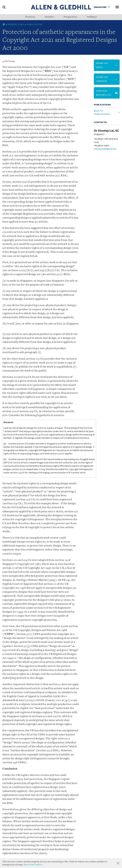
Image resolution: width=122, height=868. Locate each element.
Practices (30, 17)
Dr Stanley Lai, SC (107, 131)
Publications (35, 24)
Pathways (92, 17)
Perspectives (70, 17)
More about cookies (33, 865)
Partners (49, 17)
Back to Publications (102, 113)
